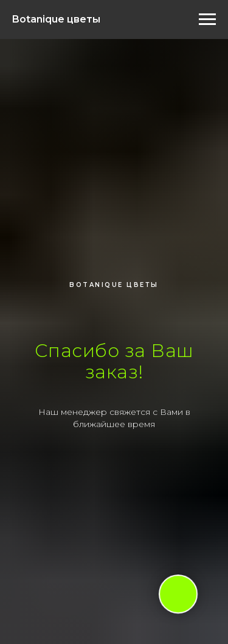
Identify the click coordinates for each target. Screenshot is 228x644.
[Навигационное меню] (207, 19)
